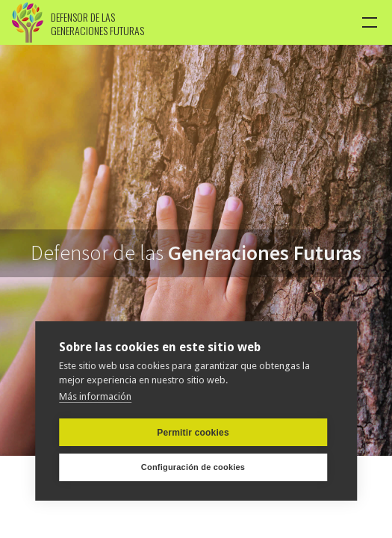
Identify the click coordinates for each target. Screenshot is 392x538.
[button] (370, 22)
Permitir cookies (193, 432)
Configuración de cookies (193, 467)
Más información (95, 396)
